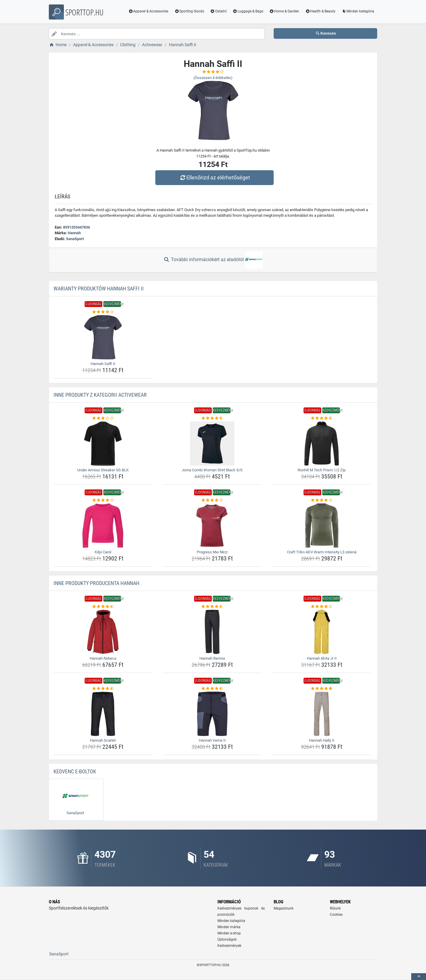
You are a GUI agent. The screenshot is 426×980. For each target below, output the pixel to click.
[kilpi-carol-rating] (103, 500)
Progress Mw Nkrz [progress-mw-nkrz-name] (212, 552)
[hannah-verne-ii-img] (212, 714)
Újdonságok (227, 939)
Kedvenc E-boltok (75, 771)
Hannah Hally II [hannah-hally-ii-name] (322, 740)
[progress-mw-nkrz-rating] (212, 500)
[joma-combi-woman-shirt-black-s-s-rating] (212, 418)
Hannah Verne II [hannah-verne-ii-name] (212, 740)
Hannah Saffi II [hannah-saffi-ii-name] (103, 364)
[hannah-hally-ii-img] (322, 714)
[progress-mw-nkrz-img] (212, 526)
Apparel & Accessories (149, 11)
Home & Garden (284, 11)
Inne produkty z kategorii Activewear (100, 395)
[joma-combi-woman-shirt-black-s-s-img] (212, 444)
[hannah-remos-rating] (212, 607)
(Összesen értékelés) (213, 78)
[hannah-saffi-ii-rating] (103, 312)
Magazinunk (284, 908)
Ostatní (218, 11)
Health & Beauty (320, 11)
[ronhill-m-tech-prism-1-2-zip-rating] (322, 418)
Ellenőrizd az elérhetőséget (214, 177)
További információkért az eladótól (213, 260)
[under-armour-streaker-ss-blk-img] (103, 444)
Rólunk (335, 908)
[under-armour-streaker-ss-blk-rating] (103, 418)
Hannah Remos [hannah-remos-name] (212, 658)
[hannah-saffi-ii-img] (103, 337)
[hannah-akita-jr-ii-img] (322, 632)
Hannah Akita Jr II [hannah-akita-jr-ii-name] (322, 658)
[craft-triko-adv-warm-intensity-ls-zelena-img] (322, 526)
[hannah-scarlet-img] (103, 714)
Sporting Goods (189, 11)
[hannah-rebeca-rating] (103, 607)
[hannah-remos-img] (212, 632)
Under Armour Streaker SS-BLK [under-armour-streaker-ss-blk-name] (103, 470)
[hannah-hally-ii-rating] (322, 689)
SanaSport (75, 239)
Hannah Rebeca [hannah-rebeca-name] (103, 658)
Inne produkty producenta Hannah (96, 583)
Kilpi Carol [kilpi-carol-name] (103, 552)
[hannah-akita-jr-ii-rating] (322, 607)
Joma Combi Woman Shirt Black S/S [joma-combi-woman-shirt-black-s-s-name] (212, 470)
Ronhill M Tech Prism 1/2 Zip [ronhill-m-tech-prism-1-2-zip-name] (322, 470)
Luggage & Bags (248, 11)
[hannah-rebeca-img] (103, 632)
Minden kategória (358, 11)
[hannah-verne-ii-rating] (212, 689)
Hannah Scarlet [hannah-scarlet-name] (103, 740)
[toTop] (419, 977)
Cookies (336, 915)
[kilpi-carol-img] (103, 526)
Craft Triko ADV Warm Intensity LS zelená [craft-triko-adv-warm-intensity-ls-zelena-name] (322, 552)
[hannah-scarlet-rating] (103, 689)
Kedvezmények (229, 946)
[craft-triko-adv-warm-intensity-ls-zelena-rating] (322, 500)
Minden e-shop (229, 933)
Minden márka (229, 927)
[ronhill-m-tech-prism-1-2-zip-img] (322, 444)
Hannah (74, 233)
